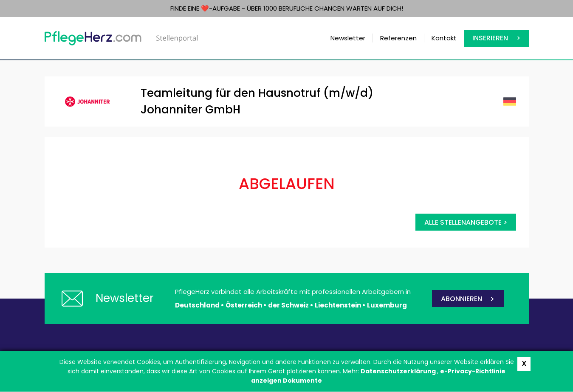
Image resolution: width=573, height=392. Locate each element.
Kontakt (444, 38)
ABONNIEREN (462, 299)
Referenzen (398, 38)
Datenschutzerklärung (399, 371)
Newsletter (348, 38)
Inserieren (490, 38)
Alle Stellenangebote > (466, 222)
